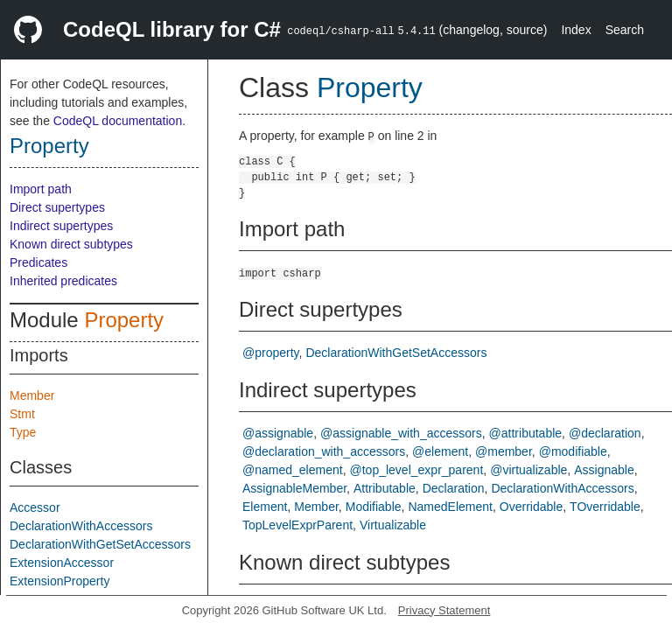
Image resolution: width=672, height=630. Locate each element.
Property (49, 146)
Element (265, 507)
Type (23, 432)
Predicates (38, 262)
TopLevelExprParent (297, 525)
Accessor (35, 507)
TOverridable (605, 507)
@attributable (525, 433)
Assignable (604, 470)
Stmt (22, 414)
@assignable (278, 433)
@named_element (293, 470)
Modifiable (374, 507)
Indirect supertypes (61, 226)
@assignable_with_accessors (401, 433)
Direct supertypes (57, 207)
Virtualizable (393, 525)
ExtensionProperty (59, 581)
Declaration (454, 488)
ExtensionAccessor (62, 563)
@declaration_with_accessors (324, 451)
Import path (41, 189)
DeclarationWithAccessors (81, 526)
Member (32, 395)
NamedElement (450, 507)
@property (271, 353)
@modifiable (573, 451)
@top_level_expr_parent (417, 470)
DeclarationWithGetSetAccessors (100, 544)
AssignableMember (294, 488)
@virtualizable (528, 470)
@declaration (605, 433)
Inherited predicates (63, 281)
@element (440, 451)
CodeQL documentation (118, 121)
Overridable (531, 507)
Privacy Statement (444, 610)
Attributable (385, 488)
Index (576, 30)
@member (504, 451)
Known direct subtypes (71, 244)
